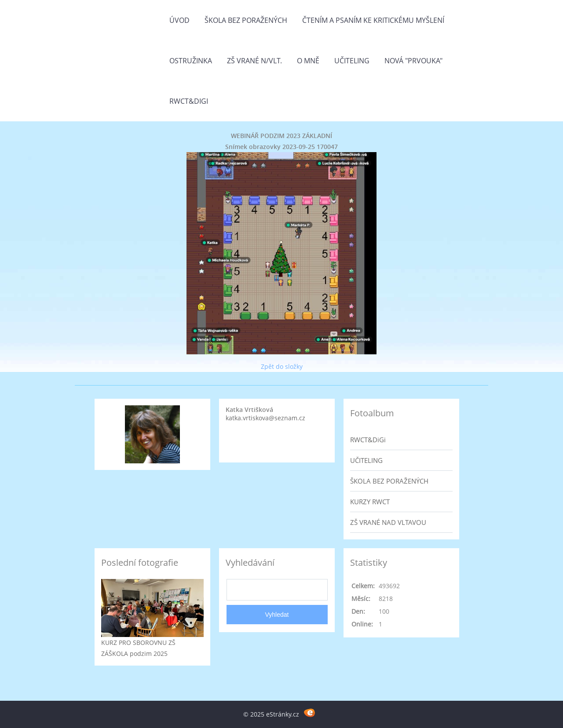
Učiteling (352, 61)
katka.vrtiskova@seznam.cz (265, 418)
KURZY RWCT (370, 502)
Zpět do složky (282, 366)
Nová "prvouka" (413, 61)
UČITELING (366, 460)
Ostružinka (191, 61)
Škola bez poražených (246, 20)
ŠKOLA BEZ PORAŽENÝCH (389, 481)
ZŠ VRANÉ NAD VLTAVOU (388, 522)
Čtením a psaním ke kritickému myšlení (373, 20)
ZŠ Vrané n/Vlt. (254, 61)
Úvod (179, 20)
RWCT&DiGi (189, 101)
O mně (308, 61)
